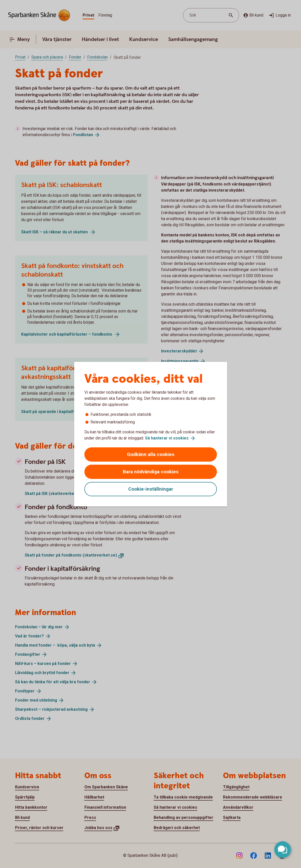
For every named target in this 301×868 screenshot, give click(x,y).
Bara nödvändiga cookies (151, 472)
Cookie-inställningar (151, 489)
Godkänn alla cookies (151, 454)
